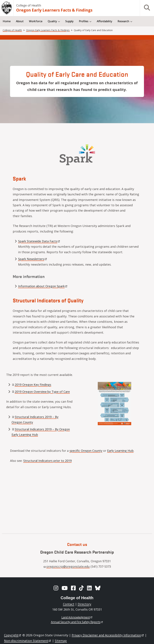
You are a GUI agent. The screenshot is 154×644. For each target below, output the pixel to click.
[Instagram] (56, 588)
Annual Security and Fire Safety (77, 622)
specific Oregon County (86, 451)
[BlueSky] (98, 588)
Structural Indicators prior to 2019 (47, 461)
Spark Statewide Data (39, 241)
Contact (69, 604)
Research (123, 21)
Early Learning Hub (120, 451)
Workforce (36, 21)
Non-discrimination (28, 641)
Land (77, 617)
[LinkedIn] (89, 588)
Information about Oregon (43, 286)
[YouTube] (65, 588)
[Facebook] (73, 588)
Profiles (84, 21)
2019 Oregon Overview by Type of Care (41, 392)
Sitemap (61, 641)
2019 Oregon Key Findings (32, 385)
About (20, 21)
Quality (52, 21)
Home (7, 21)
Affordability (104, 21)
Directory (84, 604)
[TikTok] (81, 588)
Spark (33, 259)
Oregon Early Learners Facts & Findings (54, 10)
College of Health (29, 5)
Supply (69, 21)
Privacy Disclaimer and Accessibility (108, 635)
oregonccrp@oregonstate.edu (67, 566)
